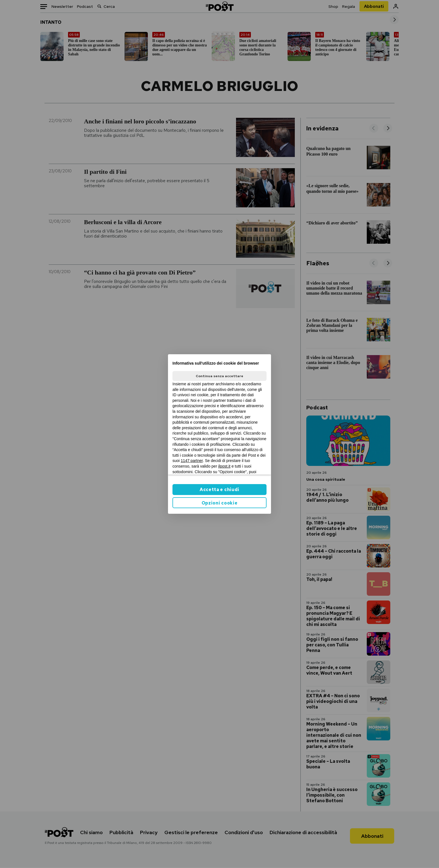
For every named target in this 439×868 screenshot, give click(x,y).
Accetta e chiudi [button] (219, 490)
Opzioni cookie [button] (220, 503)
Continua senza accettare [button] (219, 376)
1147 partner (192, 461)
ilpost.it (224, 466)
